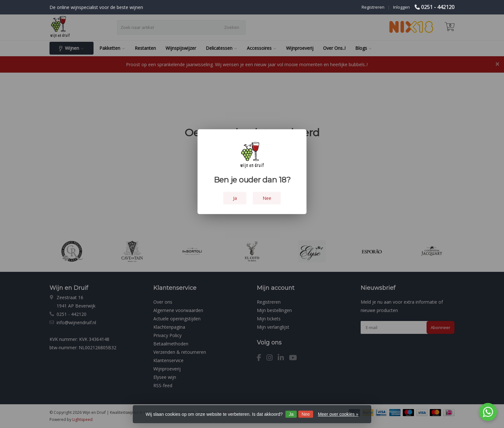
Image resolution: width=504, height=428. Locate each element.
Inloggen (401, 7)
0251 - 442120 (438, 7)
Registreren (373, 7)
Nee (306, 414)
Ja (291, 414)
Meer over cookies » (338, 414)
